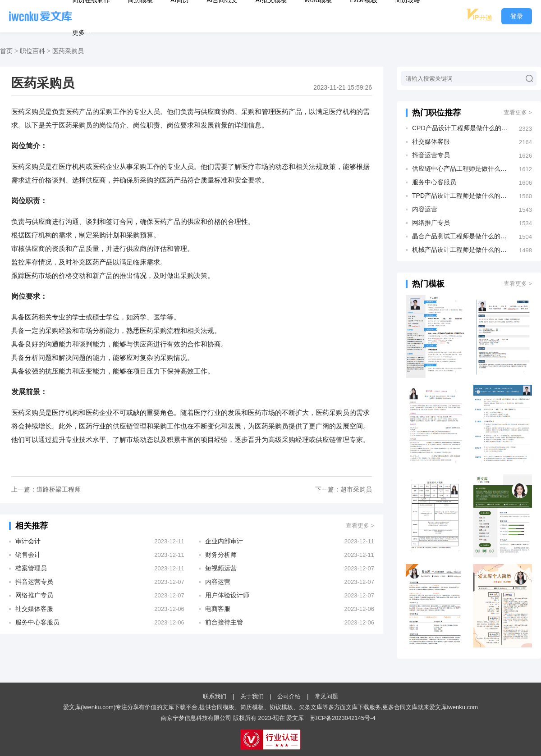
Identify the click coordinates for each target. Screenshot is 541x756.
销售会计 (28, 555)
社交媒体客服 (34, 609)
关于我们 (252, 696)
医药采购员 (68, 51)
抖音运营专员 (34, 582)
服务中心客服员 (37, 622)
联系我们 (215, 696)
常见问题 (326, 696)
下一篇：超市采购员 (344, 489)
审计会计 (28, 541)
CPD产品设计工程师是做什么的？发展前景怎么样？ (461, 128)
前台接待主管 (224, 622)
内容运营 (218, 582)
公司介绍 (289, 696)
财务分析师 (221, 555)
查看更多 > (360, 526)
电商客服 (218, 609)
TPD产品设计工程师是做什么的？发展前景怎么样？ (461, 196)
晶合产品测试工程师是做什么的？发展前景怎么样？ (461, 236)
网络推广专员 (34, 595)
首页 (6, 51)
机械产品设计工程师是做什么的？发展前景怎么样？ (461, 250)
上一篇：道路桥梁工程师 (46, 489)
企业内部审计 (224, 541)
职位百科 (32, 51)
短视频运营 (221, 568)
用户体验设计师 (227, 595)
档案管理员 (31, 568)
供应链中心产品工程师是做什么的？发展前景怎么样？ (461, 169)
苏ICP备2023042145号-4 (343, 718)
